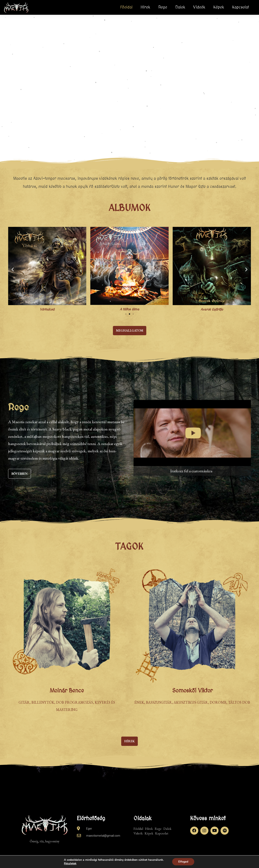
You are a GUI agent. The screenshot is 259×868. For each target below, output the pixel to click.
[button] (13, 269)
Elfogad (183, 862)
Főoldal (126, 7)
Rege (163, 7)
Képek (219, 7)
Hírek (145, 7)
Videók (199, 7)
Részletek (70, 864)
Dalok (180, 7)
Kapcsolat (240, 7)
